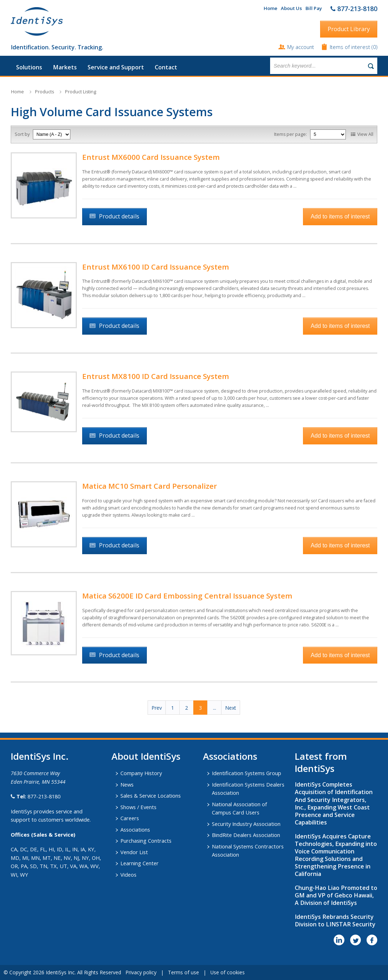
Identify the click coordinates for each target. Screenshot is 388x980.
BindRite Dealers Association (246, 835)
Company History (141, 773)
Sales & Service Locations (151, 796)
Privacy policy (141, 972)
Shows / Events (138, 807)
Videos (128, 875)
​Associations (230, 756)
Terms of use (183, 972)
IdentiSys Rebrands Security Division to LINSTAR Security (335, 920)
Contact (166, 67)
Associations (135, 829)
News (127, 784)
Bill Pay (314, 8)
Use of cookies (228, 972)
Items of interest (351, 47)
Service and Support (116, 67)
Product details (119, 216)
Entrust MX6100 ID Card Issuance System (156, 267)
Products (44, 92)
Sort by (22, 134)
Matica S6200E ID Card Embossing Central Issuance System (187, 596)
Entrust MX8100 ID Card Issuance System (156, 376)
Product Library (349, 29)
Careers (130, 818)
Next (231, 708)
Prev (157, 708)
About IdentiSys (146, 756)
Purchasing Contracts (146, 841)
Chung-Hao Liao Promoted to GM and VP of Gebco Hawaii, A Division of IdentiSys (336, 895)
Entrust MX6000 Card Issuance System (151, 157)
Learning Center (140, 863)
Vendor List (134, 852)
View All (365, 134)
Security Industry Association (246, 824)
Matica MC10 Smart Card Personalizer (150, 486)
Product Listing (81, 92)
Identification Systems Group (247, 773)
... (215, 708)
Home (270, 8)
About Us (291, 8)
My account (301, 47)
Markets (65, 67)
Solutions (29, 67)
